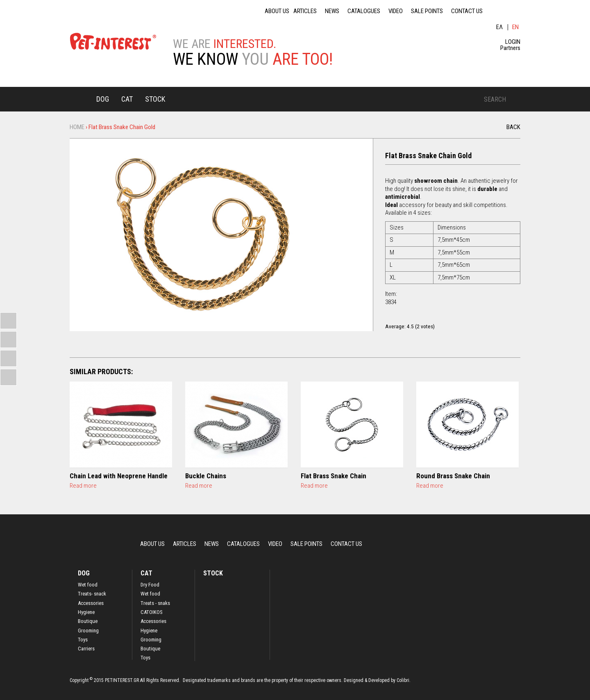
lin (496, 11)
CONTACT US (467, 11)
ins (516, 11)
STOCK (155, 99)
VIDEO (396, 11)
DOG (103, 99)
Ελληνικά (500, 27)
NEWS (332, 11)
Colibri (403, 680)
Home (80, 99)
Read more (83, 486)
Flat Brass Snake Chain (334, 476)
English (516, 27)
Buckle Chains (206, 476)
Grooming (88, 631)
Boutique (88, 621)
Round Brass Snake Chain (453, 476)
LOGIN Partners (510, 45)
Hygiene (86, 612)
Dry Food (150, 585)
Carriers (86, 649)
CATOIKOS (152, 612)
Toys (83, 640)
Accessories (91, 603)
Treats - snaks (155, 603)
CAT (127, 99)
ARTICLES (305, 11)
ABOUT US (277, 11)
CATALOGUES (364, 11)
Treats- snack (92, 594)
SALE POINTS (427, 11)
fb (506, 11)
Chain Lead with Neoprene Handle (119, 476)
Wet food (88, 585)
